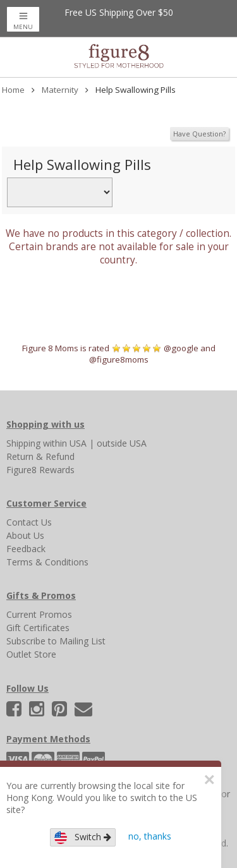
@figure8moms (119, 359)
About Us (25, 535)
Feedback (26, 549)
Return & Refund (40, 456)
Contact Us (29, 522)
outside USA (122, 443)
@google (181, 348)
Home (13, 90)
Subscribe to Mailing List (56, 641)
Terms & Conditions (47, 562)
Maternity (60, 90)
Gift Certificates (38, 628)
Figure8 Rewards (40, 470)
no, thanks (150, 836)
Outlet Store (31, 654)
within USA (65, 443)
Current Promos (39, 614)
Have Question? (199, 134)
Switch (83, 837)
